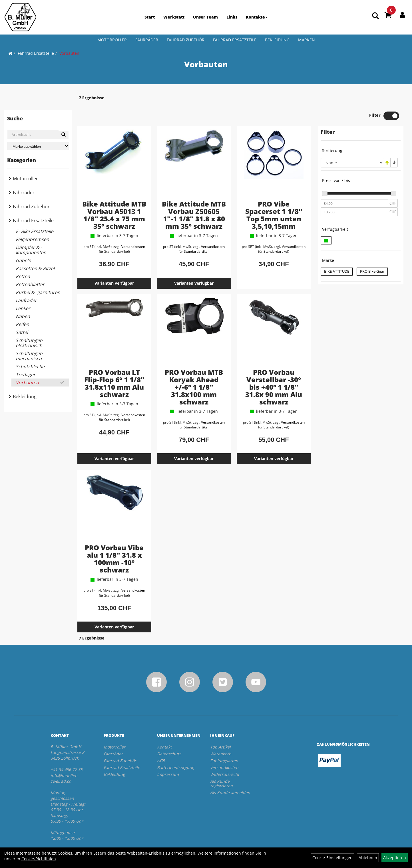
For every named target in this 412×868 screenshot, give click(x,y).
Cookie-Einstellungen (332, 858)
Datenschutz (169, 737)
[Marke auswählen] (38, 146)
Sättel (22, 332)
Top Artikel (220, 730)
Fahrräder (147, 40)
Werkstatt (174, 17)
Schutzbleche (30, 367)
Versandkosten (224, 751)
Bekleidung (277, 40)
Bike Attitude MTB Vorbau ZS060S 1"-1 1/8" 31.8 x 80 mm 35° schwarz (194, 198)
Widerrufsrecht (225, 758)
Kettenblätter (30, 284)
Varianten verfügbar (114, 267)
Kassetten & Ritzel (35, 268)
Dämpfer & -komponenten (31, 250)
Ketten (23, 276)
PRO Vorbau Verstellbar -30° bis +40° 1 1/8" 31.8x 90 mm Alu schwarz (274, 370)
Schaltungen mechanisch (29, 356)
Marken (307, 40)
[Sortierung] (352, 146)
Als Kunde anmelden (230, 776)
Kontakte (257, 17)
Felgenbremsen (32, 239)
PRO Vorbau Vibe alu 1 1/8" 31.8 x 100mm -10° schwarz (114, 542)
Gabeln (23, 260)
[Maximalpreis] (354, 195)
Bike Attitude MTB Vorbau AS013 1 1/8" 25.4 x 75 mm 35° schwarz (114, 198)
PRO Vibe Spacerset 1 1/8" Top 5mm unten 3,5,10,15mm (274, 198)
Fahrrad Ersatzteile (235, 40)
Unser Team (205, 17)
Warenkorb (221, 737)
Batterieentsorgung (176, 751)
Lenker (23, 308)
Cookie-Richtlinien (39, 859)
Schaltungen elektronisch (29, 343)
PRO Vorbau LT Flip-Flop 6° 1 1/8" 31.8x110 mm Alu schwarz (114, 367)
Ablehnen (368, 858)
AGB (161, 744)
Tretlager (26, 375)
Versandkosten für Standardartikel (122, 232)
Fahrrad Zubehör (186, 40)
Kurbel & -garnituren (38, 292)
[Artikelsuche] (375, 16)
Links (232, 17)
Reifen (22, 324)
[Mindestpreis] (354, 187)
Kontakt (164, 730)
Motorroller (112, 40)
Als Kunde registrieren (221, 767)
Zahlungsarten (224, 744)
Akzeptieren (395, 858)
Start (150, 17)
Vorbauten (69, 53)
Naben (23, 316)
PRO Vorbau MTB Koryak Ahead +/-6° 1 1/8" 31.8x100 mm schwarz (194, 370)
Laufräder (26, 300)
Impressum (168, 758)
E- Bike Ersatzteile (35, 231)
